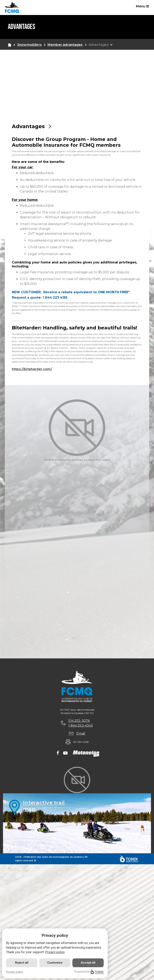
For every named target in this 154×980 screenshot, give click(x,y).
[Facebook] (58, 753)
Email (81, 733)
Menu (142, 6)
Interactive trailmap (44, 806)
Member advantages (65, 45)
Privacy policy (55, 952)
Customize (55, 963)
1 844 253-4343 (81, 725)
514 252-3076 (79, 721)
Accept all (88, 963)
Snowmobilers (29, 45)
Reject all (22, 963)
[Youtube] (65, 753)
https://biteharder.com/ (32, 369)
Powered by (89, 972)
